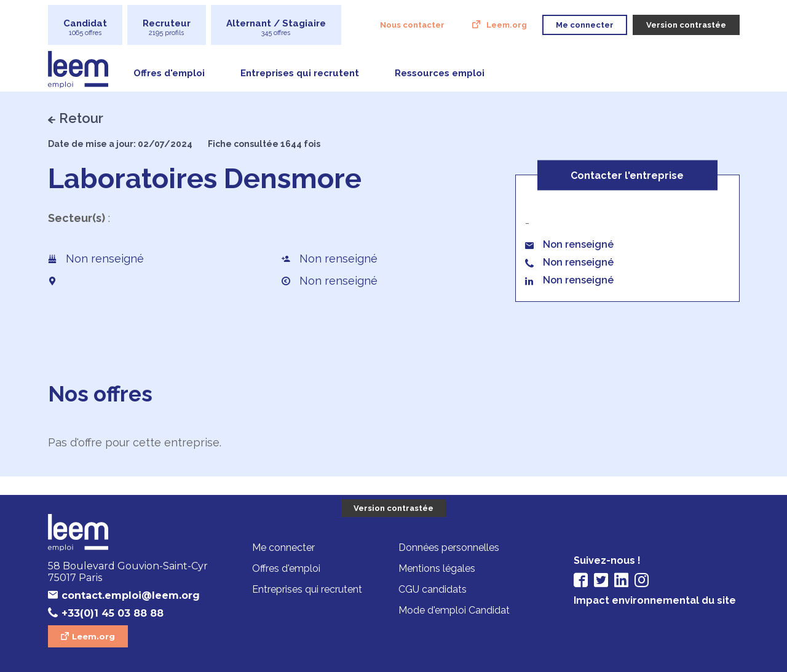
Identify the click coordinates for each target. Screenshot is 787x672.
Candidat (85, 27)
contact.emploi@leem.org (131, 595)
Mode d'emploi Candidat (454, 610)
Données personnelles (449, 547)
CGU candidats (433, 589)
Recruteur (167, 27)
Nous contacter (412, 25)
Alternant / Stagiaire (276, 27)
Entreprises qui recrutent (300, 73)
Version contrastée (393, 508)
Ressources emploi (440, 73)
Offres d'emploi (169, 73)
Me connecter (283, 547)
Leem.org (507, 25)
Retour (81, 118)
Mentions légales (437, 568)
